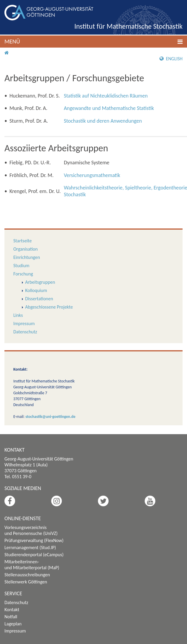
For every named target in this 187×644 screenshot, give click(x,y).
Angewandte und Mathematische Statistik (109, 108)
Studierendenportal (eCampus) (34, 555)
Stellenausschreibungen (27, 575)
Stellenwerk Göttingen (26, 582)
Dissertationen (39, 299)
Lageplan (13, 624)
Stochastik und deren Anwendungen (103, 121)
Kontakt (12, 610)
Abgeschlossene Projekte (49, 307)
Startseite (22, 241)
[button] (93, 42)
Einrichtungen (27, 257)
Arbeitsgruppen (40, 282)
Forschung (23, 274)
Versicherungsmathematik (92, 175)
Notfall (11, 617)
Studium (21, 266)
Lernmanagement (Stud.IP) (30, 548)
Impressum (24, 323)
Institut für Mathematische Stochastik (128, 26)
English (171, 59)
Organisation (25, 249)
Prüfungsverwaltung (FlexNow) (34, 540)
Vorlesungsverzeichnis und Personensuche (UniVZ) (31, 530)
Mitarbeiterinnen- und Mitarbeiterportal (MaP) (32, 565)
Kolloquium (36, 290)
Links (18, 315)
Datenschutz (25, 332)
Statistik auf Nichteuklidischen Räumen (106, 96)
